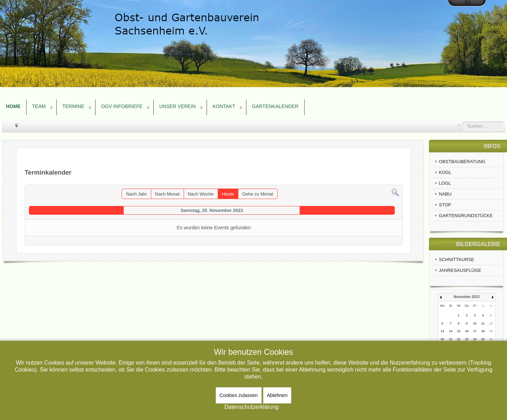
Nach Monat (167, 194)
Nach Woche (201, 194)
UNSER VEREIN (178, 106)
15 (459, 331)
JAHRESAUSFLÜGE (460, 270)
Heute (228, 194)
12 (491, 323)
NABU (445, 194)
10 (475, 323)
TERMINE (73, 106)
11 (483, 323)
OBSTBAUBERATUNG (462, 162)
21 (451, 339)
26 (491, 339)
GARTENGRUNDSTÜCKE (466, 216)
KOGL (445, 172)
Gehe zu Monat (258, 194)
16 (467, 331)
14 (451, 331)
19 (491, 331)
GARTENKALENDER (275, 106)
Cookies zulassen (239, 395)
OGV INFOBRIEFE (122, 106)
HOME (13, 106)
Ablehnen (277, 395)
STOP (445, 205)
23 (467, 339)
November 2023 (467, 297)
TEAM (39, 106)
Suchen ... (462, 122)
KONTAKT (224, 106)
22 (459, 339)
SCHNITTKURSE (457, 259)
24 (475, 339)
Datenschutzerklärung (252, 407)
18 (483, 331)
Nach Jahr (136, 194)
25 (483, 339)
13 (443, 331)
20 (443, 339)
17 (475, 331)
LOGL (445, 183)
